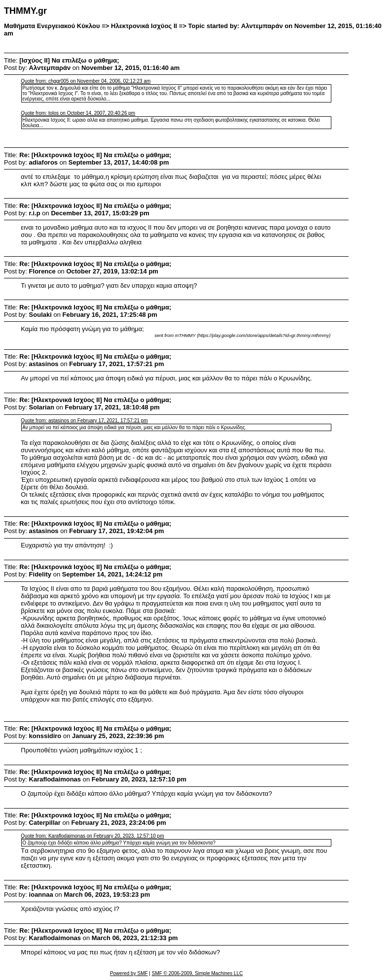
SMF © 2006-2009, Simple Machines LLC (197, 973)
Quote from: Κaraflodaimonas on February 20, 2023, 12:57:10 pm (92, 836)
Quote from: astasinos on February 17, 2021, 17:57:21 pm (84, 421)
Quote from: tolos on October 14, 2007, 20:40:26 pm (78, 113)
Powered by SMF (129, 973)
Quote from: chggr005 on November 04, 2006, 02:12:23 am (86, 81)
